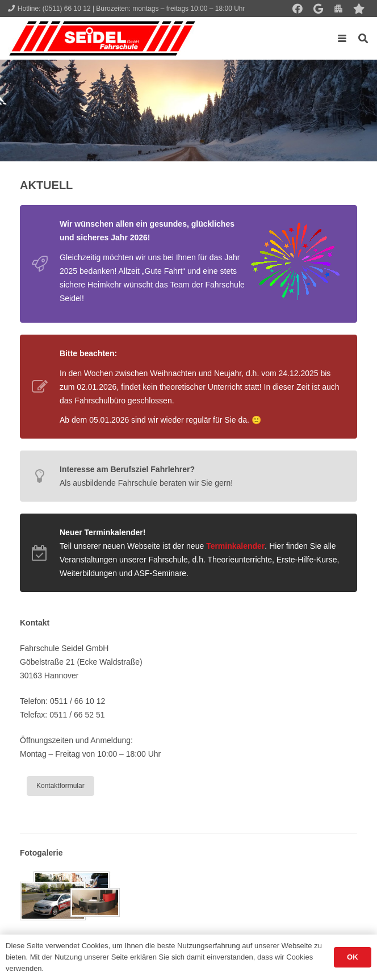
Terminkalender (235, 546)
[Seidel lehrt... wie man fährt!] (102, 38)
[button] (342, 38)
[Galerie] (188, 896)
